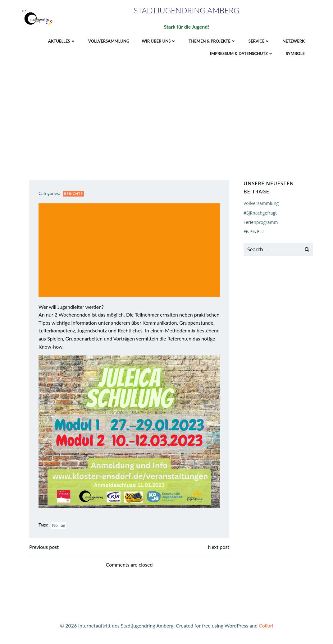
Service (259, 41)
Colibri (266, 625)
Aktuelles (62, 41)
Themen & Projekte (212, 41)
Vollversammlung (109, 41)
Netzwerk (294, 41)
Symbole (295, 53)
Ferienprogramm (261, 222)
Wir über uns (159, 41)
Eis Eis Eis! (254, 232)
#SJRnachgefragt (260, 213)
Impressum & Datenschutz (242, 53)
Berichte (73, 194)
